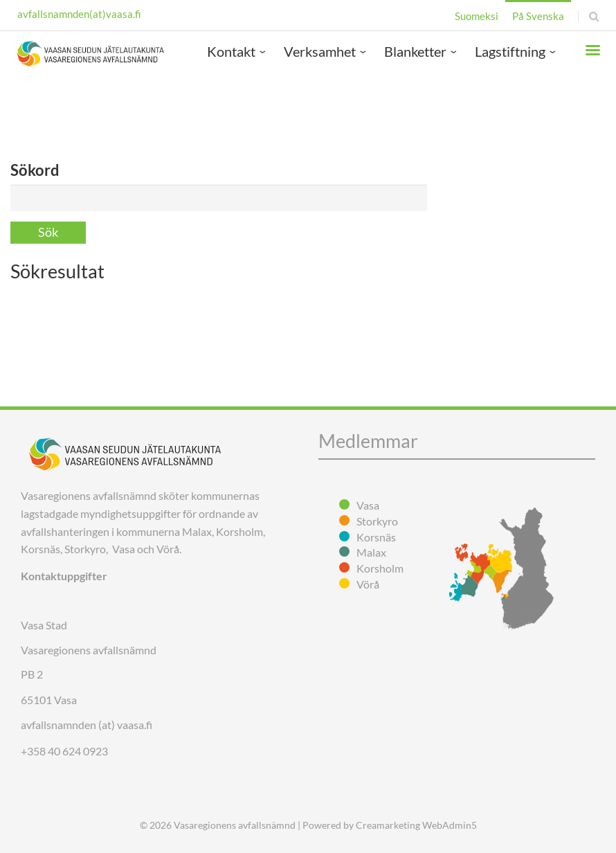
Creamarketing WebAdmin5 (416, 825)
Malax (371, 552)
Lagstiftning (510, 51)
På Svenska (538, 16)
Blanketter (415, 51)
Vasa (368, 505)
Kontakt (231, 51)
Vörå (368, 584)
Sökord (35, 170)
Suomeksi (477, 16)
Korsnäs (376, 537)
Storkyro (377, 521)
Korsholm (380, 568)
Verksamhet (320, 51)
